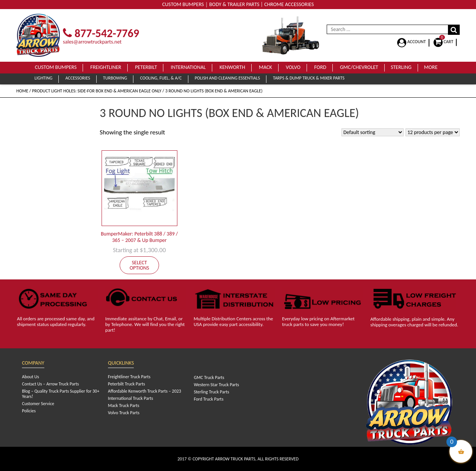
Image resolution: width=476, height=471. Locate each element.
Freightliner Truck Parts (129, 377)
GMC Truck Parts (209, 377)
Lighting (43, 78)
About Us (31, 377)
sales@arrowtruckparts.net (92, 42)
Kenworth (232, 67)
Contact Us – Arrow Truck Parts (50, 384)
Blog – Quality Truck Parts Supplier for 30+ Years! (61, 394)
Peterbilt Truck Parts (127, 384)
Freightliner (106, 67)
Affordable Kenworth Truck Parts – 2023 (145, 391)
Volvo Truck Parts (124, 413)
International (188, 67)
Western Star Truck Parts (216, 385)
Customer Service (38, 404)
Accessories (78, 78)
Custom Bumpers (56, 67)
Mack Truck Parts (124, 405)
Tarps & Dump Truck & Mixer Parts (309, 78)
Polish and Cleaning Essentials (227, 78)
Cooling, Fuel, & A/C (161, 78)
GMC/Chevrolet (359, 67)
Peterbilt (146, 67)
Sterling (401, 67)
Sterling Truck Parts (211, 392)
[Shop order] (373, 132)
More (431, 67)
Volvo (293, 67)
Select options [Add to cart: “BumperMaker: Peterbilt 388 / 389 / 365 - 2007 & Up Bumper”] (139, 265)
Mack (265, 67)
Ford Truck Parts (208, 399)
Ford (320, 67)
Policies (29, 411)
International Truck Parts (131, 398)
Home (22, 91)
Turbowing (115, 78)
